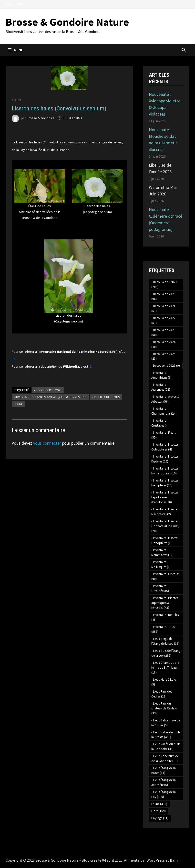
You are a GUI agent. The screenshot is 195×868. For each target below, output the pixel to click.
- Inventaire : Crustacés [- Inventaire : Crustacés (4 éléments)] (160, 423)
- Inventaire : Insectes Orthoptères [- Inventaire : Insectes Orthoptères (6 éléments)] (165, 541)
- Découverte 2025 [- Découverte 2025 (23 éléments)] (163, 356)
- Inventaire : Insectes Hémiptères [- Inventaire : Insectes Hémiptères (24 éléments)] (165, 483)
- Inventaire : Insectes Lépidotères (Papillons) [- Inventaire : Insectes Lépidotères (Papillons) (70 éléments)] (165, 497)
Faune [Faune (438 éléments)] (159, 804)
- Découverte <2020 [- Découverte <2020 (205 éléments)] (164, 284)
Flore (17, 100)
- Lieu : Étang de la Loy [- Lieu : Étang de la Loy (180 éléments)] (164, 794)
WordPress (156, 860)
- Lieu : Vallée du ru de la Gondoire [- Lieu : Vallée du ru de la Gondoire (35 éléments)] (166, 746)
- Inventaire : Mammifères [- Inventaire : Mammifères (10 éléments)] (162, 552)
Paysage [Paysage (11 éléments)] (160, 818)
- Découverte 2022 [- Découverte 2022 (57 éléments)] (163, 320)
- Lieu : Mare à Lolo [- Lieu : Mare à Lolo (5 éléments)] (164, 682)
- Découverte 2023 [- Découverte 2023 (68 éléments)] (163, 332)
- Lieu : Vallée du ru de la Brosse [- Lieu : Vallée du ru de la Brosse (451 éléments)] (166, 735)
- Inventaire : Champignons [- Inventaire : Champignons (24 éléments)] (164, 411)
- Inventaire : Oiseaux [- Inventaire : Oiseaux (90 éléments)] (165, 576)
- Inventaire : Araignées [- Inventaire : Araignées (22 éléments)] (161, 387)
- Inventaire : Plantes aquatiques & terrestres (51, 397)
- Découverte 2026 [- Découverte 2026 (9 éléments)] (166, 366)
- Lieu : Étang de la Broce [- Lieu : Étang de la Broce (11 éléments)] (164, 770)
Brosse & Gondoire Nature (67, 22)
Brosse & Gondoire (41, 118)
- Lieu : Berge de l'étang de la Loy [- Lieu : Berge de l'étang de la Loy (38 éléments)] (165, 641)
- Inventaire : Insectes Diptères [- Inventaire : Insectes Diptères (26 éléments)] (165, 459)
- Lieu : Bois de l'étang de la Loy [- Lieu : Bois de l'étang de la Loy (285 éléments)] (166, 653)
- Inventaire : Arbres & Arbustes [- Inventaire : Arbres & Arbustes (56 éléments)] (165, 399)
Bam (174, 860)
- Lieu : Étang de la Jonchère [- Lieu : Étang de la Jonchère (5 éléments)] (164, 782)
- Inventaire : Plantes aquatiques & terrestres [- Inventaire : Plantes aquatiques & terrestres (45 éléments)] (165, 603)
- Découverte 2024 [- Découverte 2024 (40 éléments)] (163, 344)
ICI (13, 359)
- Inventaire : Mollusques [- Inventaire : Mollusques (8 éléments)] (161, 564)
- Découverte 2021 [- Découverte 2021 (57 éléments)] (163, 308)
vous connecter (47, 443)
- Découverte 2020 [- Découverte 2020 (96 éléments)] (163, 296)
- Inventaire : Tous (106, 397)
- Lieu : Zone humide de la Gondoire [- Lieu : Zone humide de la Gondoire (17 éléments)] (165, 758)
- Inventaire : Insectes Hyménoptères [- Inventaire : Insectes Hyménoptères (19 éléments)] (165, 471)
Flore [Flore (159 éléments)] (159, 811)
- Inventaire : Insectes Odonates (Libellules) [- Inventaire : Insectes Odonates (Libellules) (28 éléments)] (165, 526)
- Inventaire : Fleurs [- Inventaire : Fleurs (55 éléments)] (164, 435)
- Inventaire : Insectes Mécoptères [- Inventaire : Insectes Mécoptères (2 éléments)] (165, 512)
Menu (16, 50)
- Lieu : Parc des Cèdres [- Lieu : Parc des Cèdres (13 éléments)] (162, 694)
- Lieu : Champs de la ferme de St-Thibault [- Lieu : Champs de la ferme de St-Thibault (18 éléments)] (165, 668)
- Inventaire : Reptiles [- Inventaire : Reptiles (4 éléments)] (165, 617)
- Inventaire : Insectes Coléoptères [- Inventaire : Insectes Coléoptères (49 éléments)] (165, 447)
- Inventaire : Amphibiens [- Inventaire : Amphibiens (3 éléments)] (161, 375)
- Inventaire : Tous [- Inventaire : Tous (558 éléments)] (163, 629)
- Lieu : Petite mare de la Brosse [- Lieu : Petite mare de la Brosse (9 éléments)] (166, 723)
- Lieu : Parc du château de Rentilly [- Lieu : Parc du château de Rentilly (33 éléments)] (164, 708)
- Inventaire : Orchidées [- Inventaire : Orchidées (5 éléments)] (160, 588)
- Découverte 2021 (48, 390)
